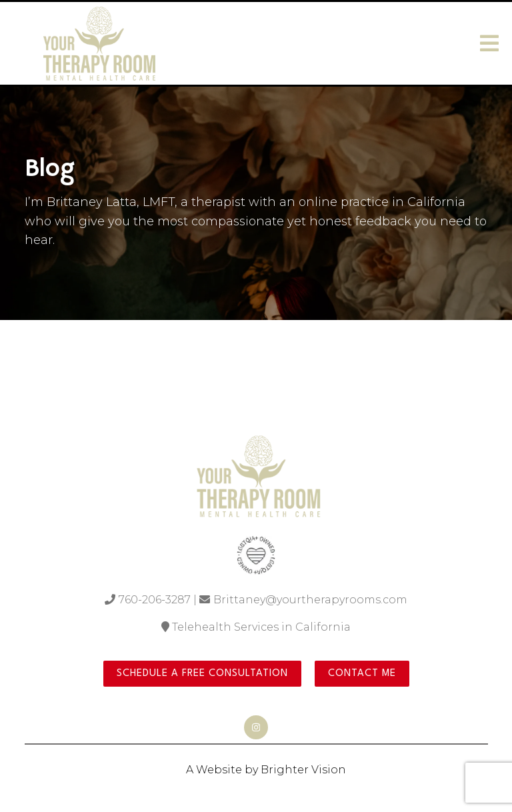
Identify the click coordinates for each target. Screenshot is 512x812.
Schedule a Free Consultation (202, 674)
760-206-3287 (155, 600)
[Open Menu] (489, 43)
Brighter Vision (303, 770)
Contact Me (362, 674)
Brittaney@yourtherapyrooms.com (310, 600)
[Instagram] (256, 727)
